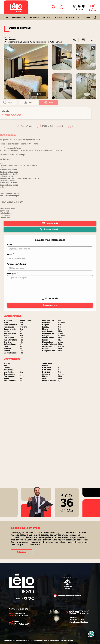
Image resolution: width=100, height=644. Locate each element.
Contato (88, 17)
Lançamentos (34, 17)
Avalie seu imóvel (19, 17)
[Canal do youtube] (83, 6)
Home (6, 17)
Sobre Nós (70, 17)
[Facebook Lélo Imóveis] (26, 598)
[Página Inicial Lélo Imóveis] (22, 583)
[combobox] (47, 17)
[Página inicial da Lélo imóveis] (16, 7)
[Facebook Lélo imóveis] (75, 6)
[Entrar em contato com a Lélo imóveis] (53, 7)
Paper (71, 641)
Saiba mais (22, 552)
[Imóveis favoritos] (93, 8)
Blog (79, 17)
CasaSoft (56, 641)
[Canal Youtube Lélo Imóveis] (33, 598)
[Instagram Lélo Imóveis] (79, 6)
